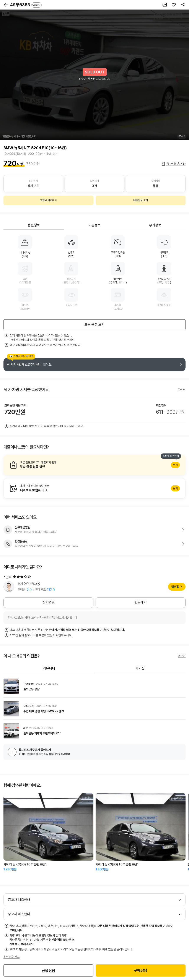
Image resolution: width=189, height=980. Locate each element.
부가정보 (155, 225)
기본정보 (94, 225)
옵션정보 (34, 225)
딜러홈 (175, 587)
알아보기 (94, 465)
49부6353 (26, 5)
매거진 (140, 668)
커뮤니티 (49, 668)
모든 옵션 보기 (94, 325)
